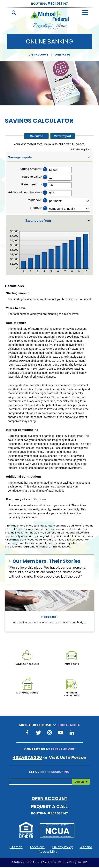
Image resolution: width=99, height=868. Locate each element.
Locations (38, 848)
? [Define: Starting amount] (45, 169)
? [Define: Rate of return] (45, 185)
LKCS (84, 863)
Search (82, 783)
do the (49, 773)
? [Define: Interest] (45, 208)
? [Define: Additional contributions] (45, 192)
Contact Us (62, 55)
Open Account (38, 55)
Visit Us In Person (68, 759)
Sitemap (16, 848)
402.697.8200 (27, 759)
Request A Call (49, 808)
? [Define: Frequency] (45, 200)
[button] (49, 157)
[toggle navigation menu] (85, 12)
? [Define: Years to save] (45, 177)
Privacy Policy (63, 848)
